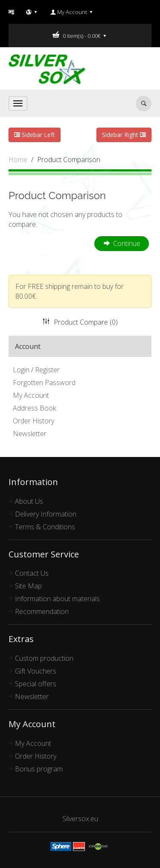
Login (21, 370)
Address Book (34, 408)
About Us (29, 501)
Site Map (28, 586)
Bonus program (39, 769)
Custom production (44, 658)
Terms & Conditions (45, 527)
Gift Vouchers (36, 671)
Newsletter (30, 434)
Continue (122, 244)
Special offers (36, 684)
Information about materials (57, 599)
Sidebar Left (35, 135)
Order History (33, 421)
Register (47, 370)
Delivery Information (46, 514)
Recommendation (42, 611)
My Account (31, 395)
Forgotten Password (44, 383)
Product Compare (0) (80, 322)
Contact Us (32, 573)
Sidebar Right (124, 135)
